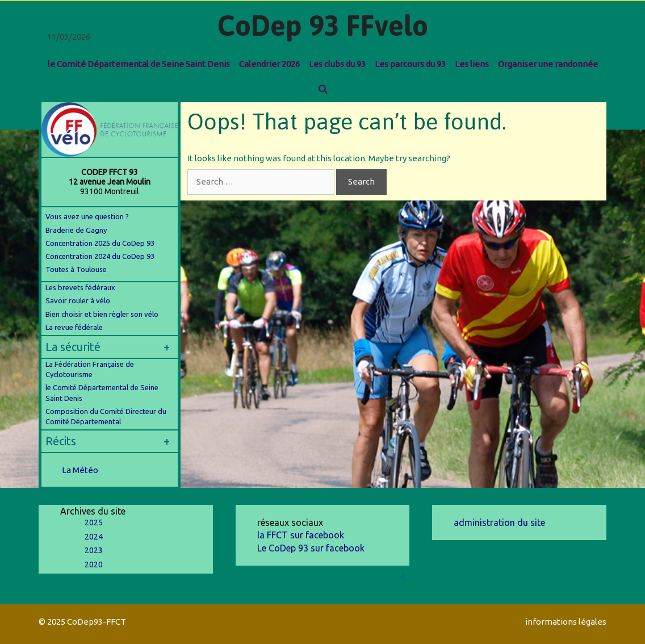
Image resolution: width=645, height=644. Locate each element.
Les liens (472, 64)
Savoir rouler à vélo (78, 300)
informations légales (566, 622)
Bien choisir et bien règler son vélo (102, 314)
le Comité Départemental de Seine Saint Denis (139, 64)
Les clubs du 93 (337, 64)
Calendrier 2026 (269, 64)
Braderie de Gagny (76, 230)
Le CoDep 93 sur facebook (311, 548)
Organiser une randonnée (548, 64)
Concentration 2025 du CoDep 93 (100, 243)
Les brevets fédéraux (80, 287)
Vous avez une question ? (87, 216)
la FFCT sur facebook (301, 535)
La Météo (80, 470)
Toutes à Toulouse (76, 269)
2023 (94, 550)
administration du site (499, 522)
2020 (94, 564)
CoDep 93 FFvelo (323, 26)
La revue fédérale (74, 327)
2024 (94, 537)
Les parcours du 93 (410, 64)
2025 (94, 522)
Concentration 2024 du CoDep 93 (101, 256)
